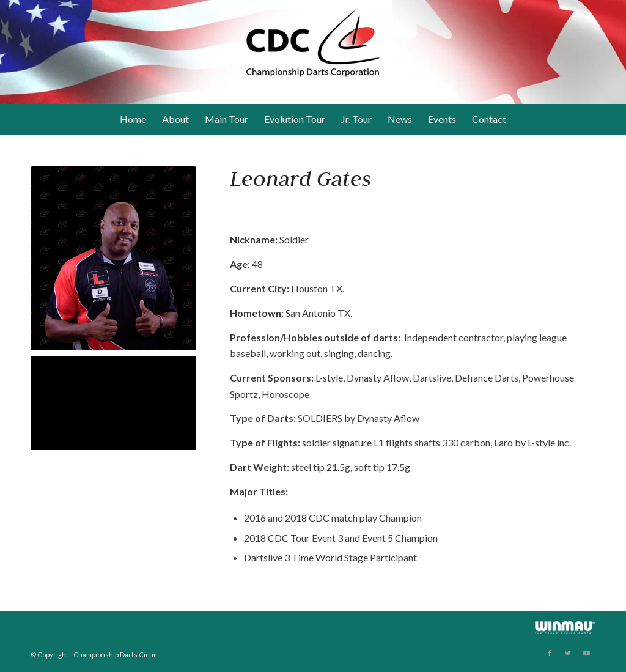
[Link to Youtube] (586, 653)
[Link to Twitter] (568, 653)
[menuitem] (133, 119)
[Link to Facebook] (550, 653)
